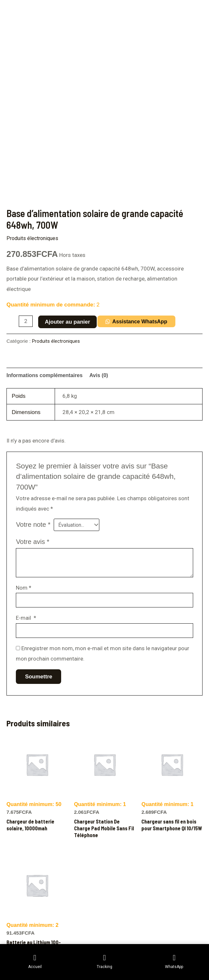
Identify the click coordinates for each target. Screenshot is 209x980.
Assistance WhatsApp (142, 322)
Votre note (33, 525)
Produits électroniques (34, 238)
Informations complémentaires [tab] (47, 375)
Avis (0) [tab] (103, 375)
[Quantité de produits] (26, 321)
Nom (24, 589)
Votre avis (33, 543)
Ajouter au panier (68, 322)
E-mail (26, 620)
